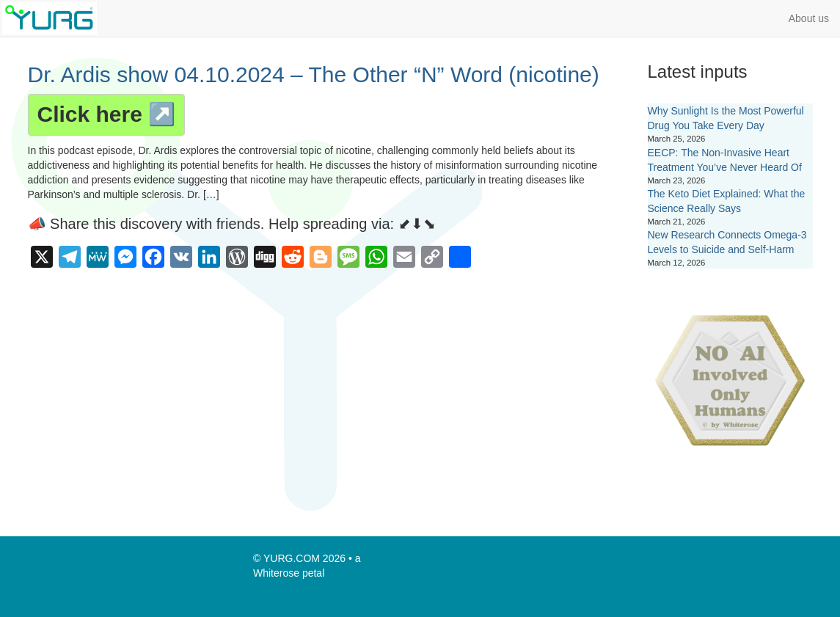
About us (809, 18)
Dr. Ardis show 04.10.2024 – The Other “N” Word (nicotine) (314, 74)
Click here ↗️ (107, 114)
